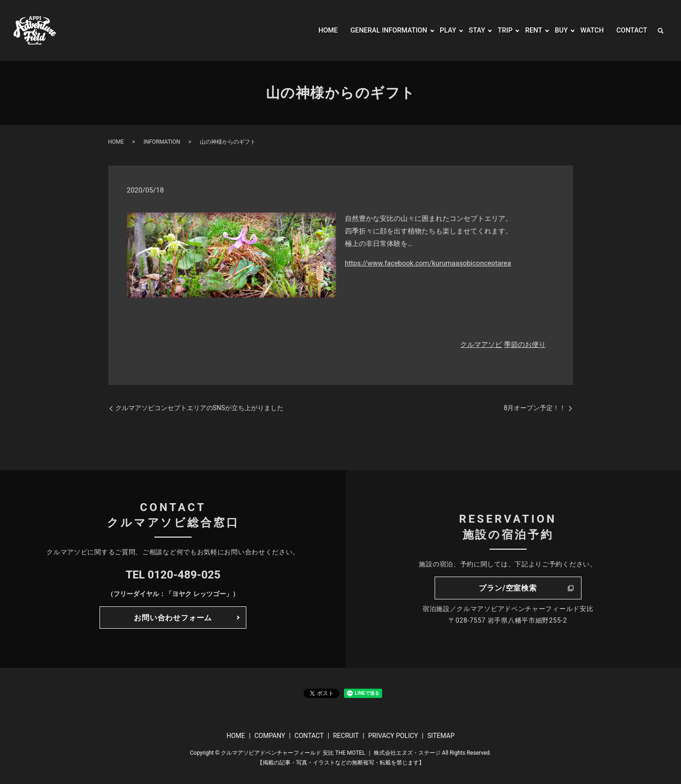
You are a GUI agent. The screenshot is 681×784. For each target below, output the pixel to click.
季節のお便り (525, 345)
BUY (558, 30)
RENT (529, 30)
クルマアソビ (481, 345)
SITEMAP (441, 736)
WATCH (589, 30)
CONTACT (630, 30)
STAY (471, 30)
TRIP (499, 30)
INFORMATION (162, 142)
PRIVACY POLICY (393, 736)
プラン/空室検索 (508, 588)
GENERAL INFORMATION (378, 30)
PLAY (441, 30)
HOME (313, 30)
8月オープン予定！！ (535, 408)
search (661, 31)
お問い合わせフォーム (173, 618)
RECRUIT (346, 736)
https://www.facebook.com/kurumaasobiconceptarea (428, 263)
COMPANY (270, 736)
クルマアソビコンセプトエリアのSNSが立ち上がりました (200, 408)
